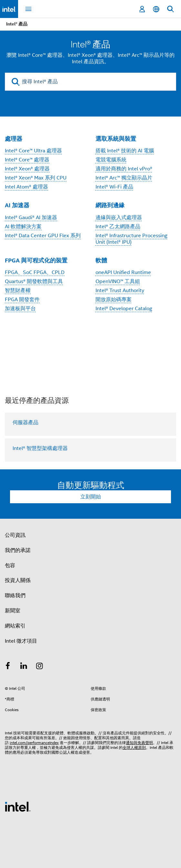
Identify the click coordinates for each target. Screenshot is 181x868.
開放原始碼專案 (114, 300)
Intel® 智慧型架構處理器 (40, 448)
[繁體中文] (156, 9)
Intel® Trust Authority (120, 291)
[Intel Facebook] (8, 667)
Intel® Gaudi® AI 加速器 (31, 218)
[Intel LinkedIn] (24, 667)
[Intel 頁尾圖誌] (18, 806)
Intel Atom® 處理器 (26, 187)
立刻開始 (91, 497)
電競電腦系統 (111, 160)
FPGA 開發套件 (22, 300)
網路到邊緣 (110, 205)
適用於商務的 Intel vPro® (124, 169)
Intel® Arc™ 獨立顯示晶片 (124, 178)
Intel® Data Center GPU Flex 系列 (43, 236)
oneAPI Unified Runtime (123, 272)
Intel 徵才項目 (21, 641)
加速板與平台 (20, 309)
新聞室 (13, 611)
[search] (16, 82)
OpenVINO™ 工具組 (118, 281)
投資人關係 (18, 580)
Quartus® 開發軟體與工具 (34, 281)
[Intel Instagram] (40, 667)
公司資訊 (15, 535)
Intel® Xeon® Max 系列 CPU (36, 178)
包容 (10, 566)
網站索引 (15, 626)
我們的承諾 (18, 550)
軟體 (101, 260)
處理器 (14, 139)
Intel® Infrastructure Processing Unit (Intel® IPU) (131, 239)
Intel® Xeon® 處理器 (27, 169)
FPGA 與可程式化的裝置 (36, 260)
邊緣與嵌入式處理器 (119, 218)
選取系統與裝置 (116, 139)
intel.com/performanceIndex (34, 743)
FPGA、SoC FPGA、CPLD (35, 272)
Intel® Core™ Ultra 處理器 (33, 151)
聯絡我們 (15, 596)
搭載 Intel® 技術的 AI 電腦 (125, 151)
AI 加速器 (17, 205)
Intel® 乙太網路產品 (118, 227)
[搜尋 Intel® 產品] (90, 82)
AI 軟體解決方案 (23, 227)
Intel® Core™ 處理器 (27, 160)
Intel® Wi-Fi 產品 (114, 187)
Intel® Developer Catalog (124, 309)
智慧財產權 (18, 291)
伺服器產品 (25, 423)
